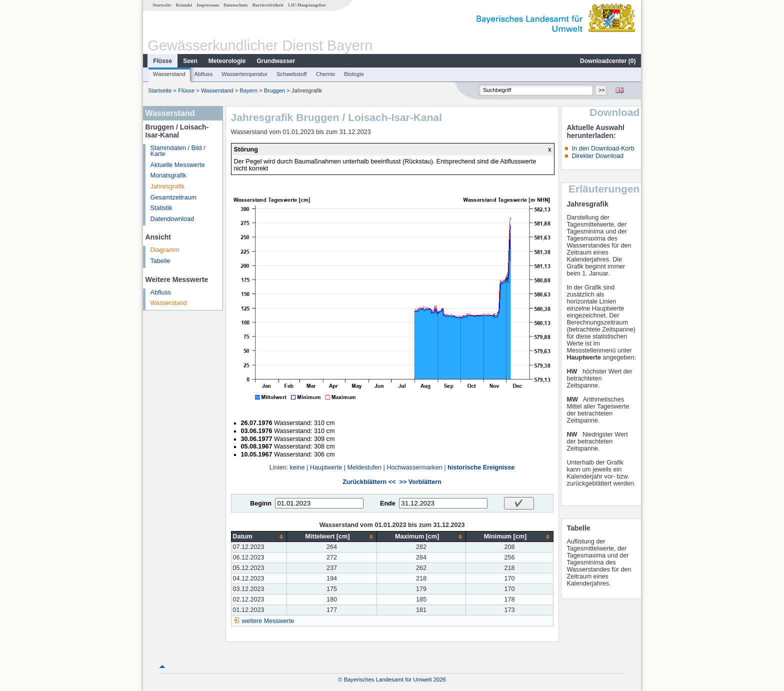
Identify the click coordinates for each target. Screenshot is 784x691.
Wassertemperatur (244, 74)
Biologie (354, 74)
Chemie (326, 74)
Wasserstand (169, 74)
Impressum (208, 5)
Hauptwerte (326, 467)
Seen (190, 61)
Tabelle (160, 261)
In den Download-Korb (603, 148)
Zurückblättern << (369, 482)
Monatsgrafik (168, 175)
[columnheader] (259, 537)
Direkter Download (597, 156)
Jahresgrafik (168, 186)
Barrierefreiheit (268, 5)
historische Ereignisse (481, 467)
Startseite (162, 5)
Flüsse (162, 61)
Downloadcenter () (608, 61)
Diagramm (165, 250)
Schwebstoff (292, 74)
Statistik (161, 208)
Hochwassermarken (414, 467)
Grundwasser (276, 61)
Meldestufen (364, 467)
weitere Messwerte (268, 621)
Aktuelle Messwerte (178, 165)
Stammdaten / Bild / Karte (178, 151)
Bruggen (274, 90)
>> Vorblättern (420, 482)
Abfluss (204, 74)
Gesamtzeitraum (173, 197)
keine (297, 467)
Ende (388, 503)
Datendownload (172, 219)
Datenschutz (236, 5)
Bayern (249, 90)
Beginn (261, 503)
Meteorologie (227, 61)
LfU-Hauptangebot (307, 5)
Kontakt (184, 5)
